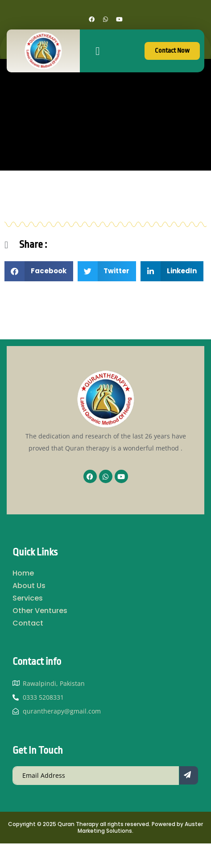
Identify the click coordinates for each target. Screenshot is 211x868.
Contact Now (172, 51)
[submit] (189, 775)
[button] (98, 51)
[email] (96, 776)
